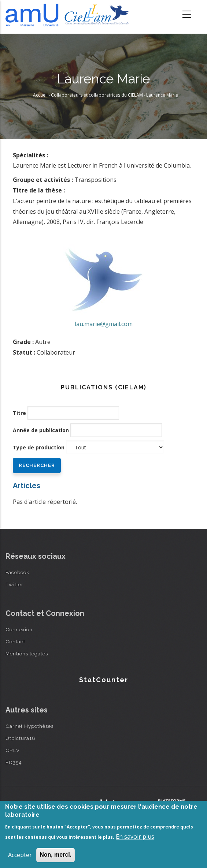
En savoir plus (135, 837)
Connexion (19, 629)
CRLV (13, 750)
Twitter (14, 584)
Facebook (17, 572)
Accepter (20, 855)
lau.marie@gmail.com (104, 324)
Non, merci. (56, 855)
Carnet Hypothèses (29, 726)
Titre (19, 413)
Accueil (40, 95)
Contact (15, 641)
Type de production (39, 447)
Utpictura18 (21, 738)
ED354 (14, 762)
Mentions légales (27, 654)
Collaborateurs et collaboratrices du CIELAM (97, 95)
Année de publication (41, 430)
